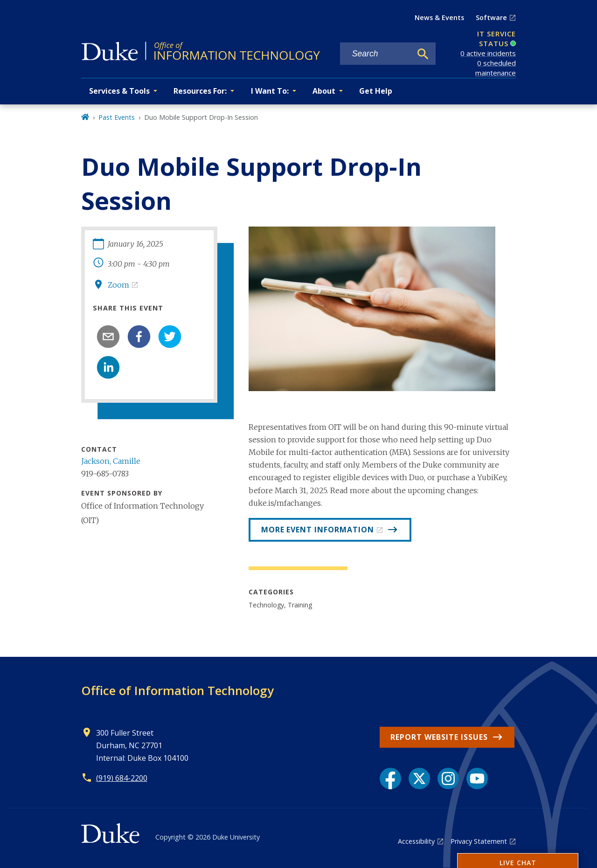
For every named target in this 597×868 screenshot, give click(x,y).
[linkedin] (108, 367)
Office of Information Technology (177, 690)
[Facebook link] (390, 778)
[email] (108, 337)
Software (491, 17)
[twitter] (170, 337)
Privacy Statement (479, 841)
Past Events (117, 117)
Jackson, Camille (111, 461)
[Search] (423, 54)
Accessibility (416, 841)
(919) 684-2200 (122, 778)
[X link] (419, 778)
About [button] (324, 91)
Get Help (376, 91)
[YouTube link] (477, 778)
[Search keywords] (376, 54)
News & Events (439, 17)
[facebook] (139, 337)
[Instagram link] (448, 778)
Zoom (118, 285)
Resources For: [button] (200, 91)
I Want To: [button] (270, 91)
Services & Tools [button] (119, 91)
